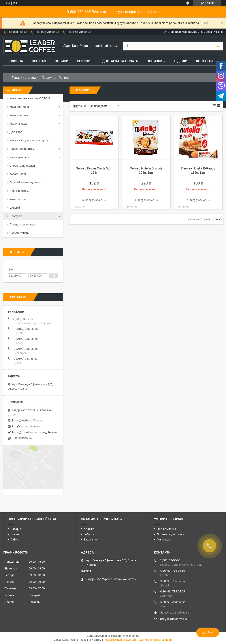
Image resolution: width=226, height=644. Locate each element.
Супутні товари (20, 233)
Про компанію (167, 529)
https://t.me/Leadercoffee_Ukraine (34, 432)
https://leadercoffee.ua (27, 420)
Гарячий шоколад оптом (25, 182)
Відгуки (181, 61)
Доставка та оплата (120, 61)
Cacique (16, 529)
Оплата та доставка (171, 534)
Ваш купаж (91, 539)
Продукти (49, 78)
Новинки (154, 61)
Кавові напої (18, 174)
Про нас (39, 61)
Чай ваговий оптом (22, 149)
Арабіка (89, 529)
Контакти (204, 61)
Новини (61, 61)
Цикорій (15, 208)
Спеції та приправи (22, 166)
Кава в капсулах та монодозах (30, 140)
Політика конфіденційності (155, 640)
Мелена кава (18, 124)
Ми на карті (165, 539)
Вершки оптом (19, 191)
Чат (208, 632)
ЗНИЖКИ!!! (85, 61)
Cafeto (15, 539)
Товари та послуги (25, 78)
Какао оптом (18, 199)
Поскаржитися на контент (120, 640)
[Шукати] (218, 46)
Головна (15, 61)
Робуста (89, 534)
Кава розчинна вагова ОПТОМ (30, 98)
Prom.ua (134, 636)
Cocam (15, 534)
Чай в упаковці (19, 157)
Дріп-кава (16, 132)
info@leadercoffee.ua (26, 426)
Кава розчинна (19, 107)
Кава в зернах (19, 115)
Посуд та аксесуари (23, 224)
